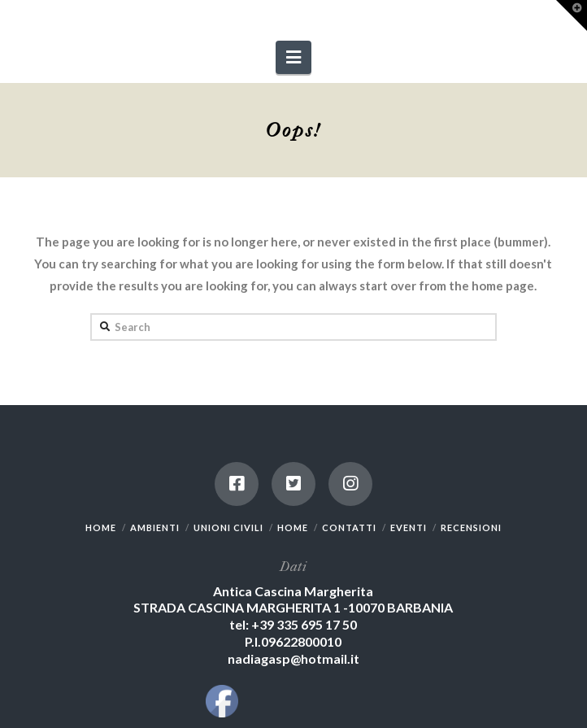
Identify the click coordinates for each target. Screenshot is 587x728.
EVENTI (409, 527)
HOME (101, 527)
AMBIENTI (155, 527)
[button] (293, 57)
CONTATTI (349, 527)
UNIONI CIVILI (228, 527)
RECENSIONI (471, 527)
